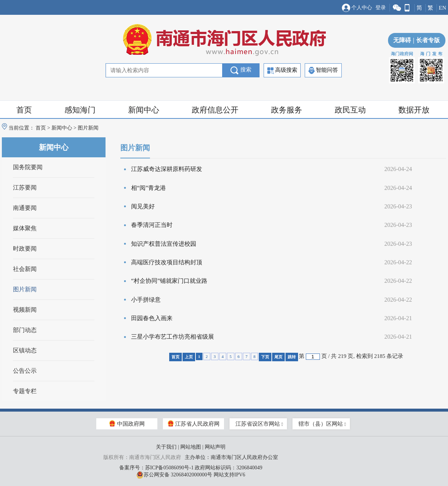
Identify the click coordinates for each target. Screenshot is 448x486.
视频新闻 (25, 310)
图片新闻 (25, 289)
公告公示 (25, 371)
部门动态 (25, 330)
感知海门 (80, 110)
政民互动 (350, 110)
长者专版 (425, 40)
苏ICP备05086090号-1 (169, 468)
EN (442, 8)
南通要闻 (25, 208)
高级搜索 (282, 71)
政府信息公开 (215, 110)
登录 (381, 8)
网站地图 (191, 447)
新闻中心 (144, 110)
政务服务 (287, 110)
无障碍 (402, 40)
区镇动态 (25, 350)
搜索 (241, 70)
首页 (24, 110)
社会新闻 (25, 269)
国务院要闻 (28, 167)
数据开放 (414, 110)
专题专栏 (25, 391)
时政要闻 (25, 249)
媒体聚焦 (25, 228)
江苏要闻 (25, 187)
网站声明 (215, 447)
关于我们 (166, 447)
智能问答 (323, 70)
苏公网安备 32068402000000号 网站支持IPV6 (191, 475)
